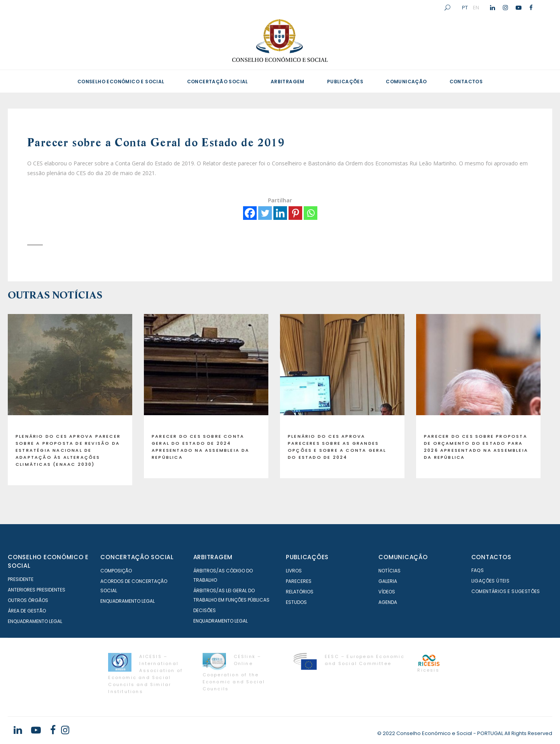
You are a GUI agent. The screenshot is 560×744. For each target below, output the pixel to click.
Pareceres (299, 581)
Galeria (388, 581)
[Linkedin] (280, 213)
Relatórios (300, 592)
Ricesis (428, 670)
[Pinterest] (295, 213)
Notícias (389, 571)
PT (465, 7)
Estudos (296, 602)
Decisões (205, 610)
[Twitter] (265, 213)
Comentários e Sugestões (506, 591)
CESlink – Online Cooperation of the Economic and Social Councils (234, 673)
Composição (116, 571)
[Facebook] (250, 213)
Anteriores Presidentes (37, 590)
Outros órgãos (28, 600)
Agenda (388, 602)
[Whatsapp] (311, 213)
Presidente (21, 579)
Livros (294, 571)
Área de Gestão (27, 611)
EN (476, 7)
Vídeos (387, 592)
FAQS (478, 570)
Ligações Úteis (491, 581)
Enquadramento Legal (35, 621)
